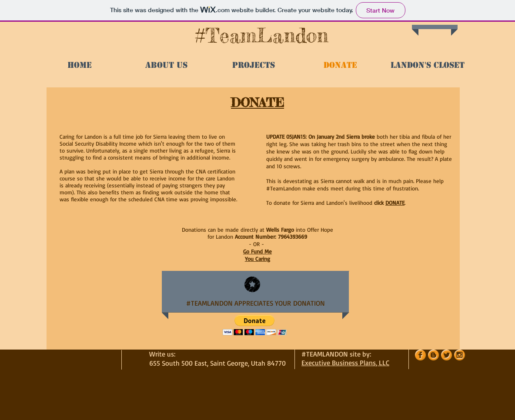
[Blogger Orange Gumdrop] (433, 355)
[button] (255, 325)
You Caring (257, 259)
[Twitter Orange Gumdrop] (446, 355)
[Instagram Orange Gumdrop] (460, 355)
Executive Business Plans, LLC (345, 363)
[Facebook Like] (116, 33)
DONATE (395, 203)
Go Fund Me (257, 251)
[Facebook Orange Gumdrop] (420, 355)
